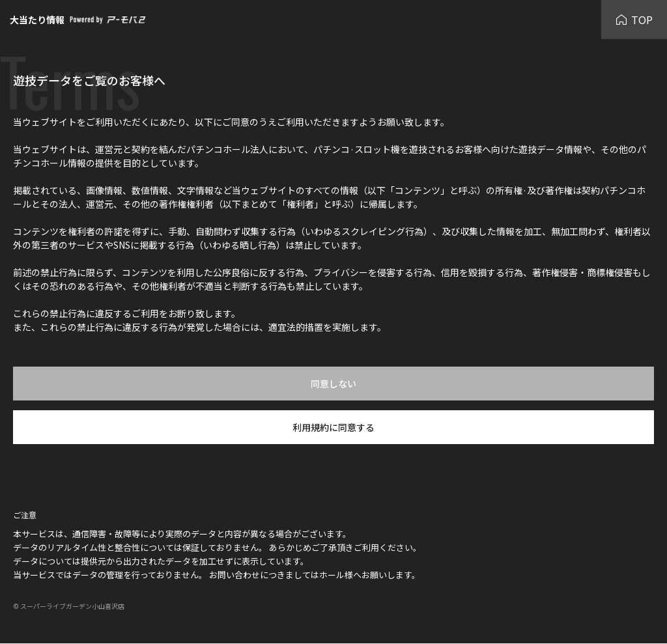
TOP (634, 20)
